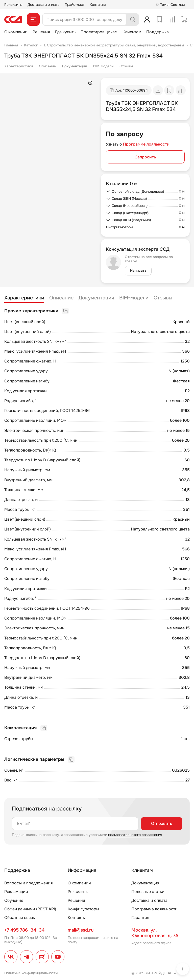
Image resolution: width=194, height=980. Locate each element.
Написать (138, 270)
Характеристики (19, 66)
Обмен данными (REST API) (30, 909)
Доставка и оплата (44, 5)
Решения (41, 32)
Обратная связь (20, 918)
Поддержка (157, 32)
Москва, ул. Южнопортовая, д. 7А (155, 933)
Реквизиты (13, 5)
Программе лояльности (146, 144)
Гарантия (140, 918)
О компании (16, 32)
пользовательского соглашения (135, 835)
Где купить (65, 32)
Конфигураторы (83, 909)
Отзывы (126, 66)
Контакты (98, 5)
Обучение (14, 900)
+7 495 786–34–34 (24, 930)
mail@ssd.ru (81, 930)
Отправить (162, 823)
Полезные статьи (148, 892)
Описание (47, 66)
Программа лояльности (154, 909)
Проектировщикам (99, 32)
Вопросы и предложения (29, 883)
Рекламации (16, 892)
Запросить (145, 157)
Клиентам (132, 32)
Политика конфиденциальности (31, 973)
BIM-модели (103, 66)
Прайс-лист (75, 5)
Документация (74, 66)
